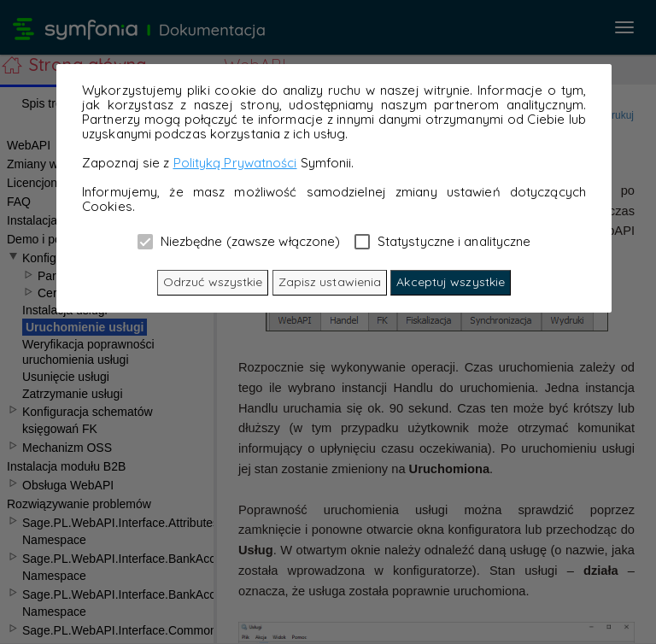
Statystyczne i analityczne (443, 241)
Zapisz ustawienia (330, 282)
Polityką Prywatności (235, 163)
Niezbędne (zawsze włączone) (239, 241)
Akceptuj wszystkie (451, 282)
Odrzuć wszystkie (213, 282)
